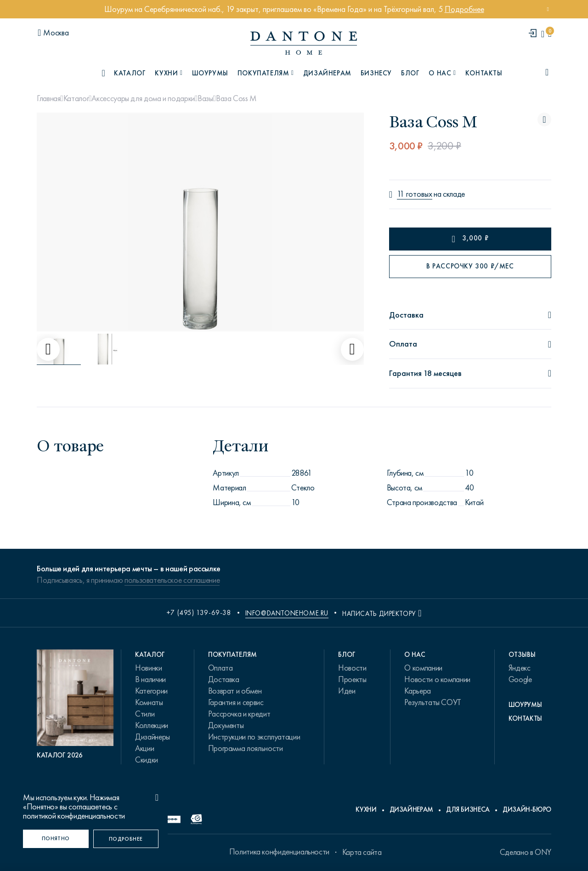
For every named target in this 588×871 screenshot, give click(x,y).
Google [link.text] (520, 679)
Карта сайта (362, 852)
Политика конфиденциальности (279, 852)
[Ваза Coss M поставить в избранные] (544, 120)
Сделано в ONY (526, 852)
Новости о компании (437, 679)
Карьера (417, 691)
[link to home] (304, 43)
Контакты (484, 73)
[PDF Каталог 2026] (75, 705)
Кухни (366, 809)
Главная (48, 98)
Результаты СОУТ (433, 702)
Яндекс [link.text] (520, 668)
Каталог (76, 98)
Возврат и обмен (235, 691)
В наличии (150, 679)
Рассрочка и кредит (239, 714)
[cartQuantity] (550, 34)
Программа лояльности (246, 748)
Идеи (347, 691)
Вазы (205, 98)
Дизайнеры (153, 737)
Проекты (352, 679)
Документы (226, 725)
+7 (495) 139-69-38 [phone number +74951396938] (199, 613)
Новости (352, 668)
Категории (151, 691)
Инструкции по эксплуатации (254, 737)
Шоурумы (210, 73)
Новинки (148, 668)
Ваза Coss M (236, 98)
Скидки (147, 760)
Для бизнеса (468, 809)
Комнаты (149, 702)
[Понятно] (56, 839)
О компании (423, 668)
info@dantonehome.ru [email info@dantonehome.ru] (287, 613)
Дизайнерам (327, 73)
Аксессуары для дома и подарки (143, 98)
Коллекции (152, 725)
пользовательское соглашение (172, 580)
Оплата (220, 668)
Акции (144, 748)
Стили (145, 714)
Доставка (224, 679)
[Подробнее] (126, 839)
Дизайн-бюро (527, 809)
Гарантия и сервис (236, 702)
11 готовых (415, 194)
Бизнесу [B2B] (376, 73)
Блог (410, 73)
